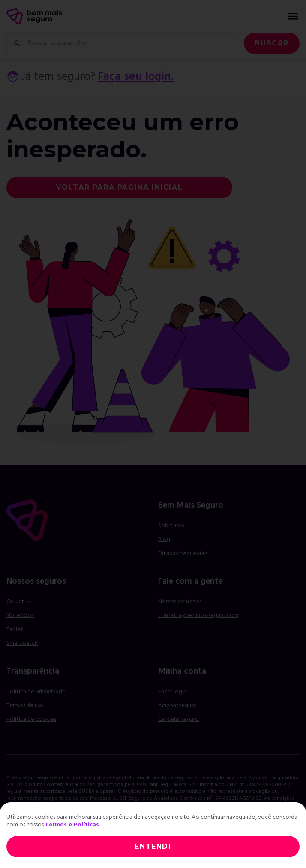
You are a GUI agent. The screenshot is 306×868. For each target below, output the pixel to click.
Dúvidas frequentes (183, 554)
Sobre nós (171, 526)
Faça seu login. (136, 77)
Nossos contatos (180, 602)
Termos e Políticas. (73, 825)
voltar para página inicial (120, 187)
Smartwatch (22, 643)
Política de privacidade (36, 692)
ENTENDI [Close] (153, 846)
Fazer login (172, 692)
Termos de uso (25, 706)
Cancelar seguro (178, 720)
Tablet (15, 630)
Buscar (272, 43)
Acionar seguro (177, 706)
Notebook (20, 615)
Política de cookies (31, 719)
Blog (164, 540)
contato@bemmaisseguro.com (198, 615)
